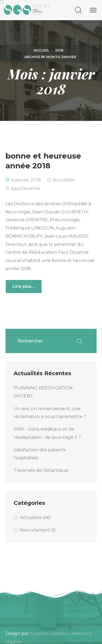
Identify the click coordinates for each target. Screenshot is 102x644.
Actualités (64, 180)
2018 (59, 50)
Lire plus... (24, 286)
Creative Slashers (48, 633)
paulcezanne (26, 188)
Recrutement (35, 530)
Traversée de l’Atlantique (41, 470)
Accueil (42, 50)
